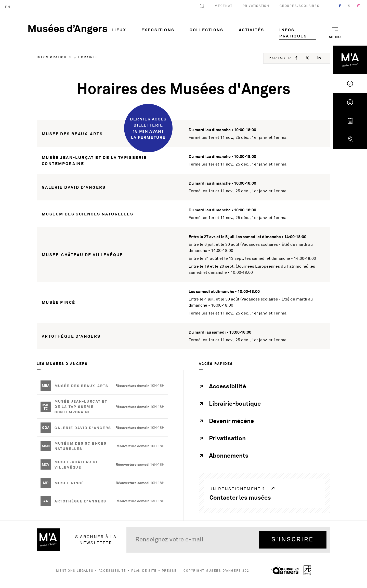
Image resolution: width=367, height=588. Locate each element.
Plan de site (144, 571)
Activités (252, 30)
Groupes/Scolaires (300, 6)
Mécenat (224, 6)
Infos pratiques (293, 33)
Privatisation (256, 6)
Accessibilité (112, 571)
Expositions (158, 30)
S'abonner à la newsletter (96, 540)
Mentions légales (75, 571)
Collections (206, 30)
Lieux (119, 30)
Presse (169, 571)
